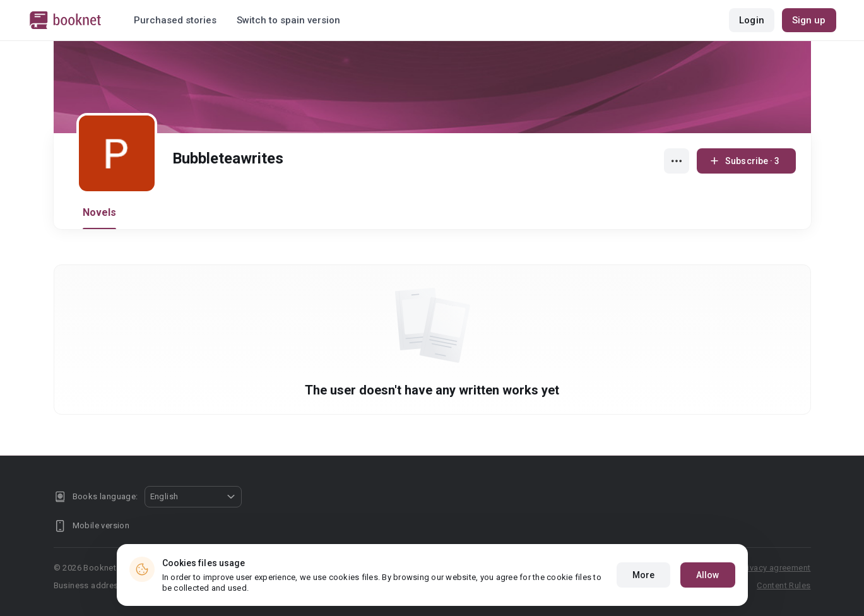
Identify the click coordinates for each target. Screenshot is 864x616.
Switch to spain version (288, 20)
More (643, 575)
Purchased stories (175, 20)
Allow (708, 575)
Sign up (809, 20)
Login (752, 20)
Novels (100, 212)
